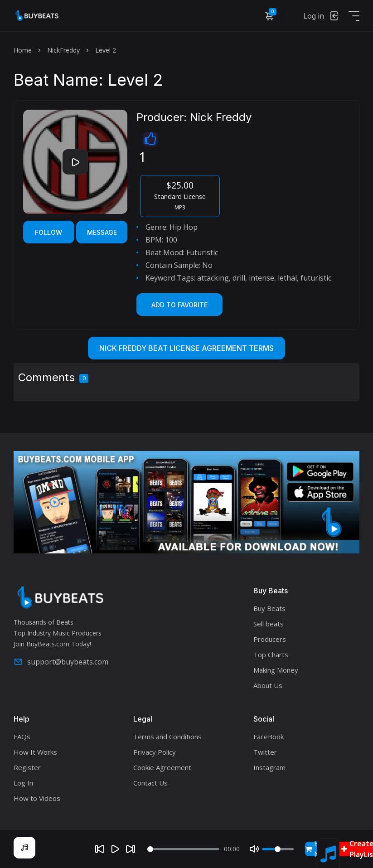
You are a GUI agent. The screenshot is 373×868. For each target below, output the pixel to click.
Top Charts (271, 655)
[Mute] (254, 849)
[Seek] (183, 849)
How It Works (35, 752)
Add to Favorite (179, 305)
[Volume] (278, 849)
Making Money (276, 670)
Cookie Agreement (162, 767)
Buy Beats (269, 608)
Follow (48, 232)
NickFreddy (63, 50)
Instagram (269, 767)
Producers (270, 639)
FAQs (22, 737)
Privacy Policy (155, 752)
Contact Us (150, 783)
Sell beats (269, 624)
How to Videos (37, 798)
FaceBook (269, 737)
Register (27, 767)
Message (102, 232)
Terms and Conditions (167, 737)
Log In (23, 783)
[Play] (115, 849)
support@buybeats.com (61, 662)
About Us (268, 685)
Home (23, 50)
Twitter (265, 752)
